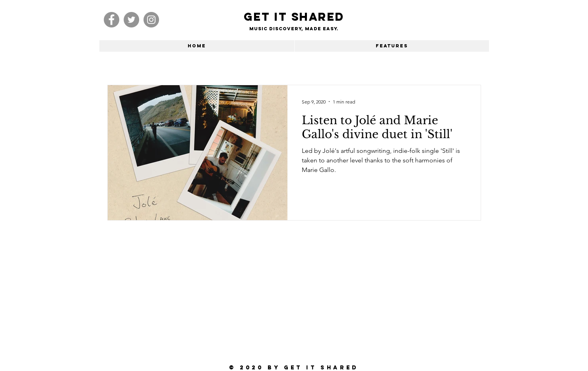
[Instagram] (151, 20)
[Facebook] (112, 20)
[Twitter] (131, 20)
